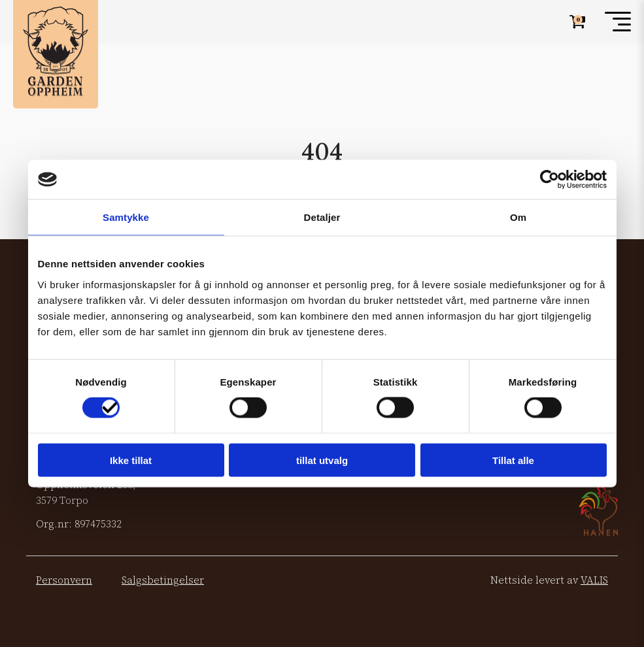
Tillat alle (513, 460)
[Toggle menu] (618, 22)
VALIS (594, 580)
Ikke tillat (131, 460)
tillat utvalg (322, 460)
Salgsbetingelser (163, 580)
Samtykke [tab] (126, 217)
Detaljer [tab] (322, 217)
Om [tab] (518, 217)
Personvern (64, 580)
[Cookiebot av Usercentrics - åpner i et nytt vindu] (550, 180)
